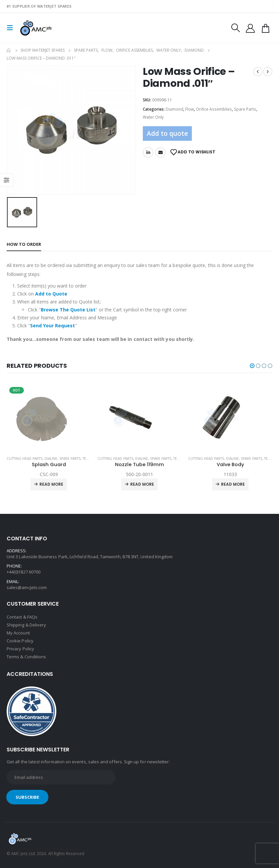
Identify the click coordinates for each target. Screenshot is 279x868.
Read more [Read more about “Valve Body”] (233, 484)
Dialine (51, 459)
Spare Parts (245, 109)
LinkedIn (148, 152)
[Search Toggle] (235, 28)
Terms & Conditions (26, 657)
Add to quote (167, 133)
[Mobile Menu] (12, 28)
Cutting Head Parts (25, 459)
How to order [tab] (24, 244)
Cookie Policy (20, 641)
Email (160, 152)
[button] (252, 366)
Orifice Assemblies (214, 109)
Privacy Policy (20, 649)
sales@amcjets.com (27, 587)
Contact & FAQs (22, 617)
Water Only (153, 117)
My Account (18, 633)
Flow (190, 109)
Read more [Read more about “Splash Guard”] (51, 484)
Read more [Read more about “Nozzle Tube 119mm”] (142, 484)
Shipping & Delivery (26, 625)
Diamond (174, 109)
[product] (49, 417)
